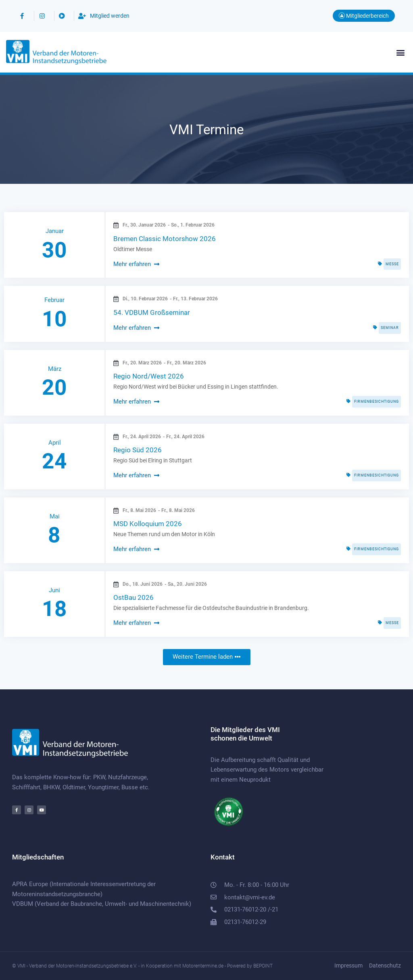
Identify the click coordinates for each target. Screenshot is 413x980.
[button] (400, 52)
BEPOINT (263, 966)
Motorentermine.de (203, 966)
